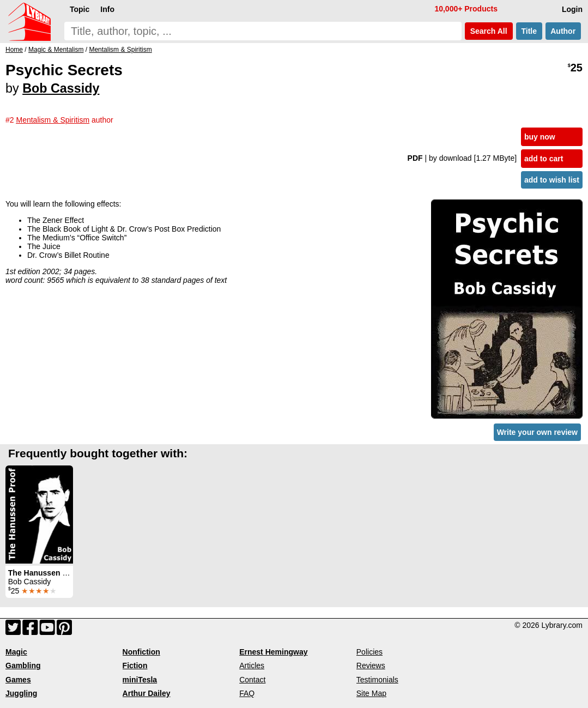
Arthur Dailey (147, 693)
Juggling (21, 693)
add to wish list (552, 180)
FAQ (247, 693)
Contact (252, 680)
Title (529, 31)
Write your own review (537, 432)
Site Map (371, 693)
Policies (369, 652)
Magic (16, 652)
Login (572, 9)
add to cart (544, 159)
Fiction (135, 665)
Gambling (23, 665)
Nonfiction (141, 652)
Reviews (371, 665)
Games (18, 680)
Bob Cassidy (61, 88)
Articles (252, 665)
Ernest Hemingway (273, 652)
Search (489, 31)
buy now (540, 137)
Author (563, 31)
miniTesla (140, 680)
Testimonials (377, 680)
